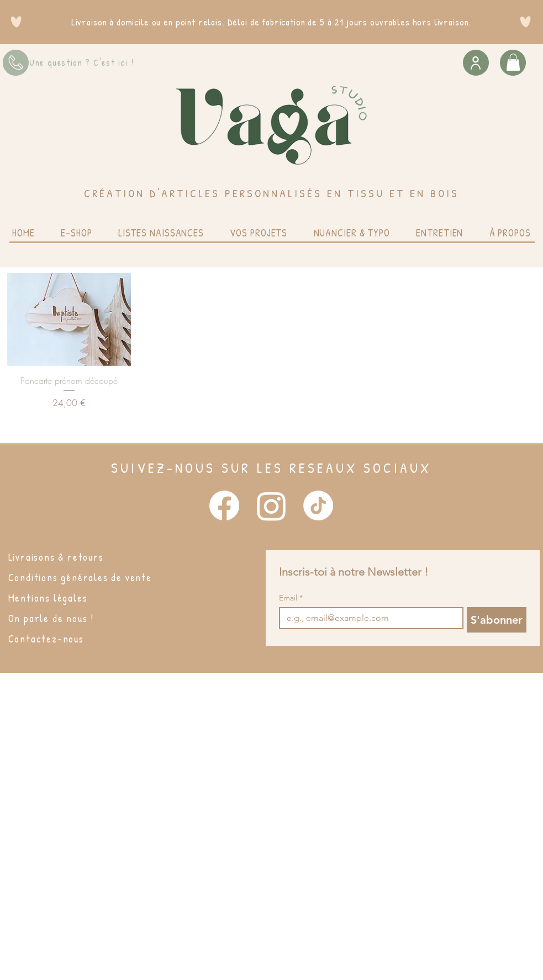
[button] (513, 62)
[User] (476, 63)
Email (291, 598)
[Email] (368, 618)
